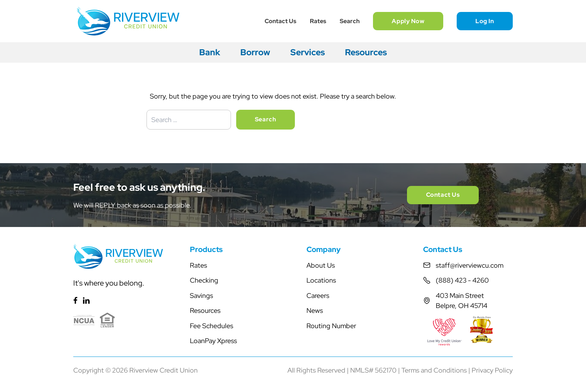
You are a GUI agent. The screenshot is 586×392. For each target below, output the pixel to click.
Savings (201, 295)
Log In (485, 21)
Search (350, 21)
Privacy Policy (492, 370)
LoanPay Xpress (213, 341)
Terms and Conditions (434, 370)
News (315, 310)
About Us (321, 265)
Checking (204, 280)
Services (308, 52)
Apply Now (408, 21)
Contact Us (280, 21)
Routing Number (331, 326)
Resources (366, 52)
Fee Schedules (212, 326)
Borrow (255, 52)
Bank (210, 52)
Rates (318, 21)
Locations (321, 280)
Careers (318, 295)
